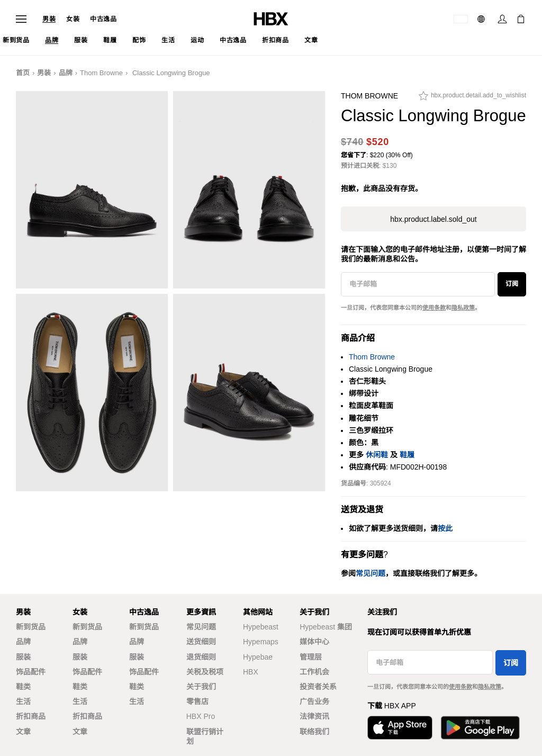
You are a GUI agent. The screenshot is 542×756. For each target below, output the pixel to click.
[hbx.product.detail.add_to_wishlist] (472, 98)
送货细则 (201, 642)
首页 (23, 73)
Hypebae (258, 657)
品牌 (66, 73)
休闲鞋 (377, 455)
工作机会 (314, 672)
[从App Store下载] (400, 728)
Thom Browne (101, 73)
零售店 (197, 701)
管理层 (311, 657)
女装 (73, 19)
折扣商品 (31, 716)
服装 (23, 657)
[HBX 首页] (271, 18)
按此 (445, 528)
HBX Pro (201, 716)
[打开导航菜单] (21, 19)
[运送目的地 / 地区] (461, 19)
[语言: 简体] (482, 19)
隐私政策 (463, 308)
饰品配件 (31, 672)
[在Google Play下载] (480, 728)
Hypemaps (261, 642)
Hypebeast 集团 (326, 627)
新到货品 (31, 627)
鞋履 (407, 455)
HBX (251, 672)
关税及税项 (205, 672)
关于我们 (201, 687)
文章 (23, 732)
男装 (49, 19)
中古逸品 (103, 19)
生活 (23, 701)
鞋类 (23, 687)
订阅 (512, 284)
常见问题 (201, 627)
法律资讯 (314, 716)
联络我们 (314, 732)
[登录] (502, 19)
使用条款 (434, 308)
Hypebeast (261, 627)
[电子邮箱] (418, 284)
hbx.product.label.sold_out (433, 219)
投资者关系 (318, 687)
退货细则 (201, 657)
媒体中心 (314, 642)
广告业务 (314, 701)
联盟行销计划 (205, 736)
